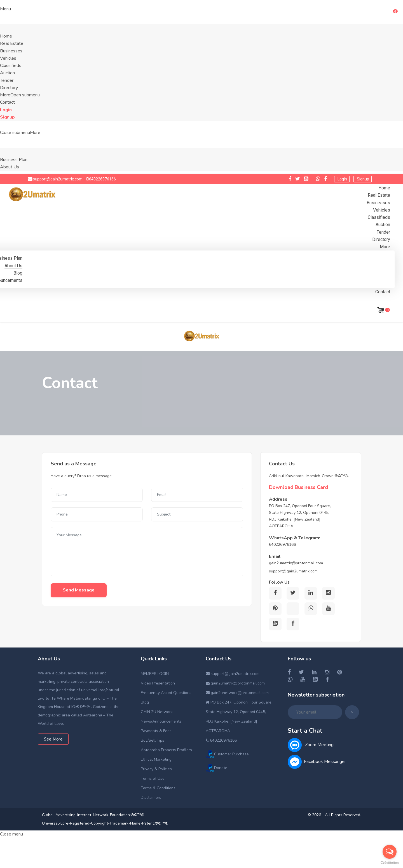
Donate (216, 768)
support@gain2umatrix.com (57, 179)
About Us (10, 167)
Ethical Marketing (156, 759)
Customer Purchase (227, 754)
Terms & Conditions (158, 788)
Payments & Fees (156, 731)
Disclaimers (151, 798)
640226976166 (102, 179)
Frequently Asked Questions (166, 693)
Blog (18, 273)
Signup (7, 117)
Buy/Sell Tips (153, 740)
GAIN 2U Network (157, 712)
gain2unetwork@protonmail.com (237, 693)
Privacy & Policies (156, 769)
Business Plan (14, 160)
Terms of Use (153, 778)
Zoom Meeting (311, 745)
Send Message (79, 590)
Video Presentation (158, 683)
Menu (5, 9)
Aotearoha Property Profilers (166, 750)
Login (6, 110)
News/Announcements (161, 721)
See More (53, 739)
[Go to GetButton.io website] (390, 862)
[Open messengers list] (390, 852)
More (35, 133)
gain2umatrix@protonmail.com (235, 683)
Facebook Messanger (317, 762)
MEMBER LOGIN (155, 674)
